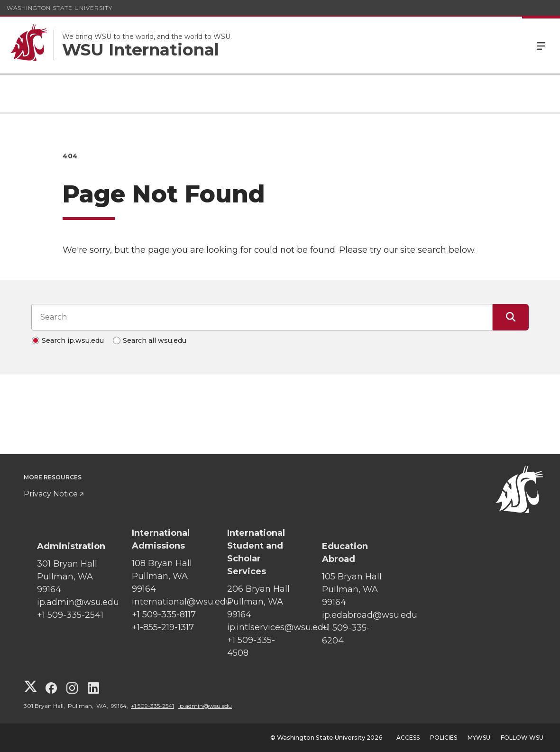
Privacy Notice (51, 494)
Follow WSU (522, 738)
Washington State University (60, 8)
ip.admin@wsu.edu (205, 706)
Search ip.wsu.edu (73, 340)
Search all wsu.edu (155, 340)
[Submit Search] (511, 317)
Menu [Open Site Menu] (541, 45)
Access (408, 738)
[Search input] (262, 317)
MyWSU (479, 738)
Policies (444, 738)
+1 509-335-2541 (152, 706)
